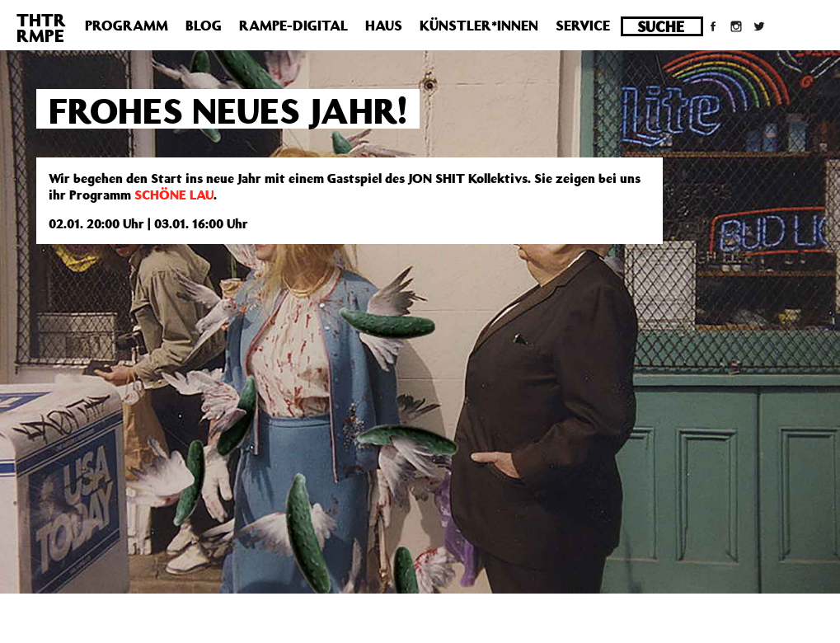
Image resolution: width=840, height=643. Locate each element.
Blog (204, 26)
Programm (127, 26)
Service (583, 26)
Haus (384, 26)
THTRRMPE (41, 28)
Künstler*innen (479, 26)
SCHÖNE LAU (174, 195)
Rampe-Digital (293, 26)
